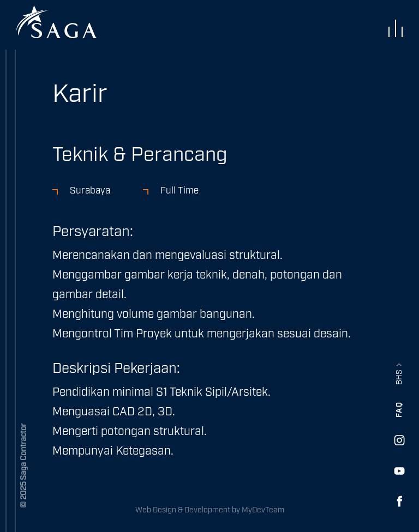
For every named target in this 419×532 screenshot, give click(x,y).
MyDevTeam (263, 510)
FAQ (399, 410)
